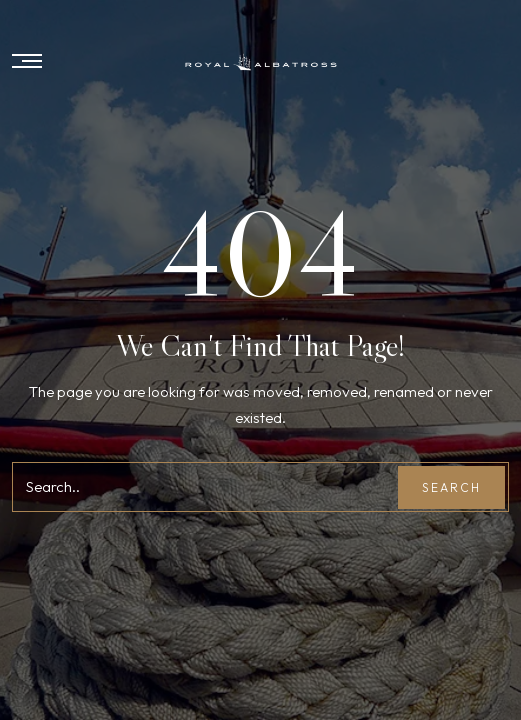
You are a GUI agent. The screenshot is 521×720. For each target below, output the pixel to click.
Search (451, 487)
